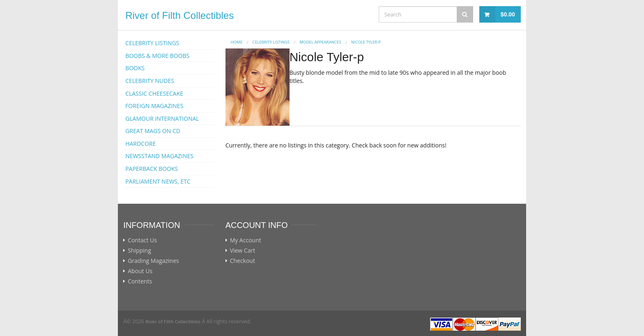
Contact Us (142, 240)
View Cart (243, 251)
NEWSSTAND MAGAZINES (159, 156)
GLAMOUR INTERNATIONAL (162, 119)
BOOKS (135, 68)
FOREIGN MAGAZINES (154, 106)
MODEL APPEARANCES (321, 42)
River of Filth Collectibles (179, 15)
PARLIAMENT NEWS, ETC (158, 181)
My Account (246, 240)
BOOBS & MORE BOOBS (157, 56)
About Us (140, 271)
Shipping (139, 251)
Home (237, 42)
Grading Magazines (153, 261)
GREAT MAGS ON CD (153, 131)
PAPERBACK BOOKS (152, 169)
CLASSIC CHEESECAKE (154, 93)
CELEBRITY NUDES (150, 81)
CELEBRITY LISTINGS (152, 43)
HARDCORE (140, 144)
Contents (140, 281)
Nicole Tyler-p (366, 42)
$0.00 (508, 14)
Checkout (243, 261)
